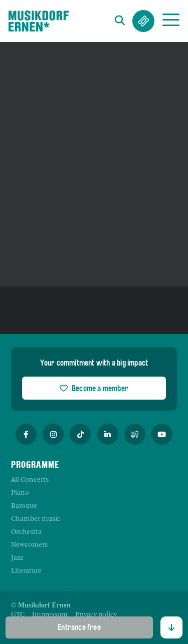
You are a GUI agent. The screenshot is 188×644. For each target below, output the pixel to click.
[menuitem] (18, 615)
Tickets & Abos (143, 21)
